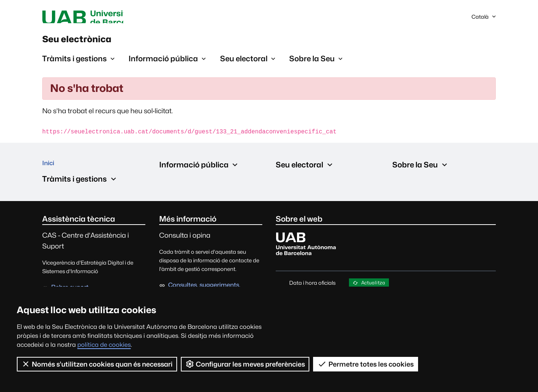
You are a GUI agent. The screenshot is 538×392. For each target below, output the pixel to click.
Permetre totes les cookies (366, 364)
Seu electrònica (97, 44)
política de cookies (104, 345)
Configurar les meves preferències (246, 364)
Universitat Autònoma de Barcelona (113, 18)
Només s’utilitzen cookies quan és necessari (97, 364)
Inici (50, 174)
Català (488, 20)
